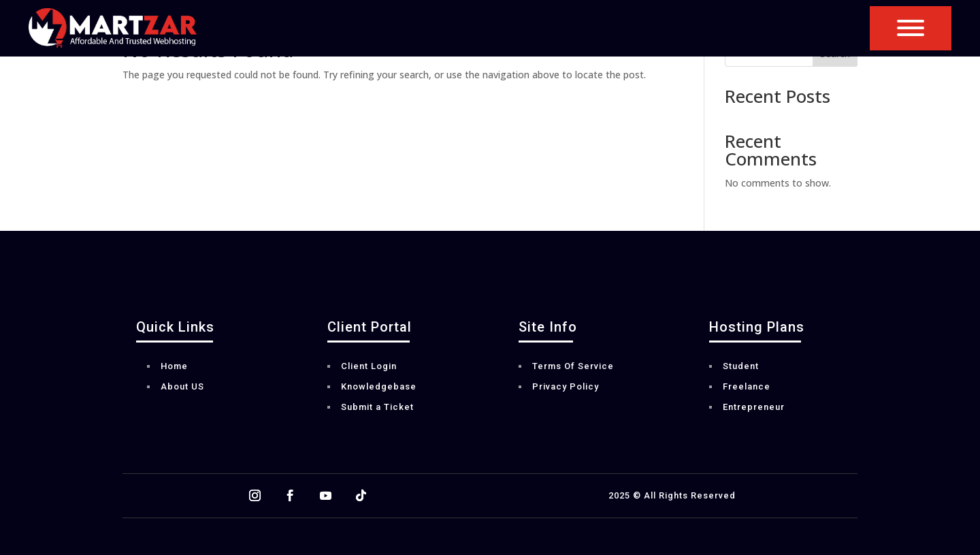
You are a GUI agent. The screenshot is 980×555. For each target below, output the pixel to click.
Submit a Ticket (377, 407)
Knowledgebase (379, 387)
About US (182, 387)
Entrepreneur (754, 407)
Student (741, 366)
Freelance (747, 387)
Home (174, 366)
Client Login (369, 366)
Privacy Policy (566, 387)
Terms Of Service (573, 366)
